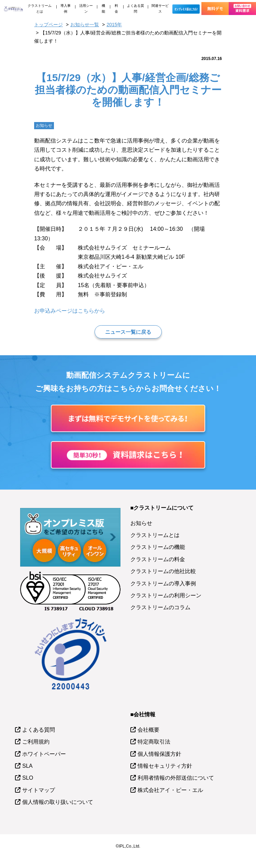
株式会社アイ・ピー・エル (170, 790)
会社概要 (148, 730)
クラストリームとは (40, 9)
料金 (116, 9)
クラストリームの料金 (158, 559)
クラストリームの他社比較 (163, 571)
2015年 (114, 25)
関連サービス (160, 9)
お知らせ (141, 523)
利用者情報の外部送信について (176, 778)
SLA (27, 766)
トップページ (48, 25)
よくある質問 (136, 9)
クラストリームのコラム (160, 607)
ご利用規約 (36, 742)
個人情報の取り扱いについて (58, 802)
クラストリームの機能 (158, 547)
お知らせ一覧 (85, 25)
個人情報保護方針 (159, 754)
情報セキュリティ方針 (165, 766)
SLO (28, 778)
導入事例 (66, 9)
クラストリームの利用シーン (166, 595)
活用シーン (86, 9)
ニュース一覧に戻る (128, 332)
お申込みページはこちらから (70, 311)
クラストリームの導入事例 (163, 583)
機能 (103, 9)
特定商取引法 (154, 742)
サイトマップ (39, 790)
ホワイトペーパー (44, 754)
